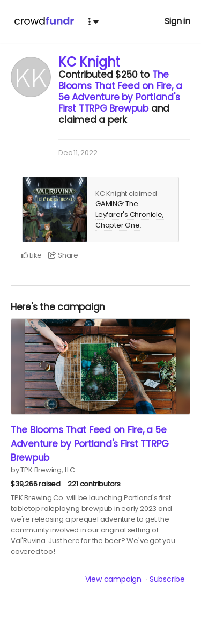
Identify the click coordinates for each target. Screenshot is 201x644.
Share (63, 255)
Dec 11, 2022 (78, 153)
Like (32, 255)
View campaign (113, 579)
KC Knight (89, 62)
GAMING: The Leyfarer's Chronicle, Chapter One (130, 214)
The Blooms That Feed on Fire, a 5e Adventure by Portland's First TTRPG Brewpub (120, 92)
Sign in (177, 21)
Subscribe (167, 579)
